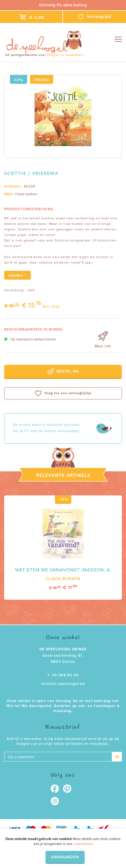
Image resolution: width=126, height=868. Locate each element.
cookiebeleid (83, 844)
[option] (63, 116)
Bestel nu (63, 372)
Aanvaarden (65, 857)
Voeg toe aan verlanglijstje (63, 393)
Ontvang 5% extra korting (63, 5)
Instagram (57, 801)
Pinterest (69, 789)
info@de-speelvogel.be (63, 684)
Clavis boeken (26, 194)
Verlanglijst (95, 17)
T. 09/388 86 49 (63, 675)
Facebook (57, 789)
